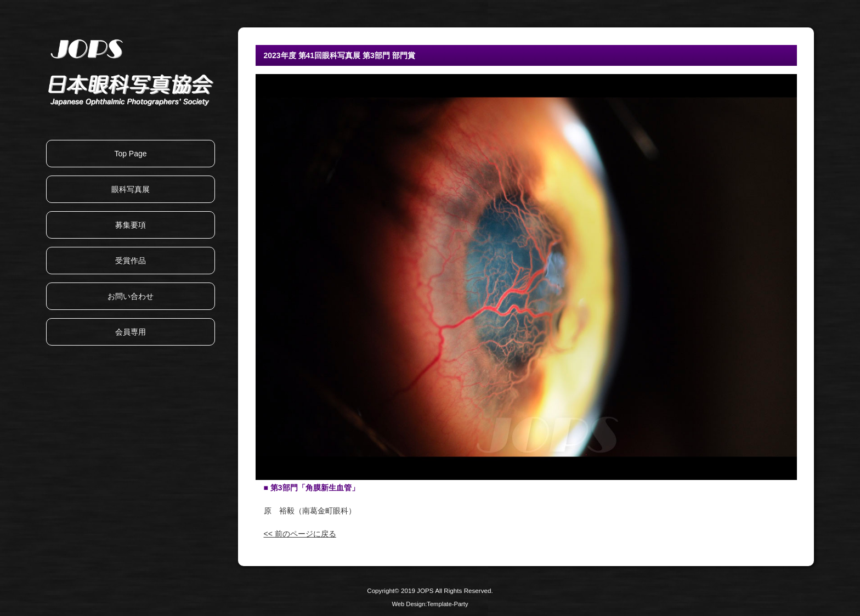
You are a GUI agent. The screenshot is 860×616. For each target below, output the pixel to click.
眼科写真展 (131, 189)
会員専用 (131, 332)
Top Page (130, 154)
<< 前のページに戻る (300, 534)
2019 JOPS (417, 590)
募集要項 (131, 225)
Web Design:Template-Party (430, 604)
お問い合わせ (131, 296)
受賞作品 (131, 261)
